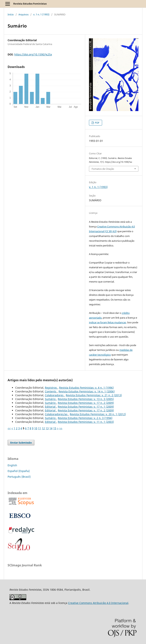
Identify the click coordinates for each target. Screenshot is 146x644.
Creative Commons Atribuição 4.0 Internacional (98, 603)
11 (40, 428)
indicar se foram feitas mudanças (108, 322)
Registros (51, 388)
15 (55, 428)
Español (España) (19, 471)
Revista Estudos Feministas (30, 4)
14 (51, 428)
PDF (97, 123)
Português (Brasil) (19, 477)
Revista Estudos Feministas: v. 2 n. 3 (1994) (85, 418)
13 (47, 428)
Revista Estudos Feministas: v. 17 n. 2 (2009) (86, 403)
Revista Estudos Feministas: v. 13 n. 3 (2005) (86, 399)
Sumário (51, 399)
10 (36, 428)
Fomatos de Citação (103, 169)
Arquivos (23, 14)
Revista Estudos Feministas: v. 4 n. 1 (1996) (86, 388)
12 (43, 428)
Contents (51, 391)
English (12, 465)
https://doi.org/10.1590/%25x (33, 54)
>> (61, 428)
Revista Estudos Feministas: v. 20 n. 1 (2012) (98, 414)
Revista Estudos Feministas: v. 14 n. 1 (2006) (87, 391)
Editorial (51, 407)
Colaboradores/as (57, 414)
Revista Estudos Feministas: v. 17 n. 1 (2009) (86, 407)
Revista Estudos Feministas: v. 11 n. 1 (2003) (86, 422)
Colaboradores (55, 395)
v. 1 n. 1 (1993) (41, 14)
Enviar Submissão (21, 443)
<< (9, 428)
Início (11, 14)
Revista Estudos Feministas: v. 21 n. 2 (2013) (94, 395)
